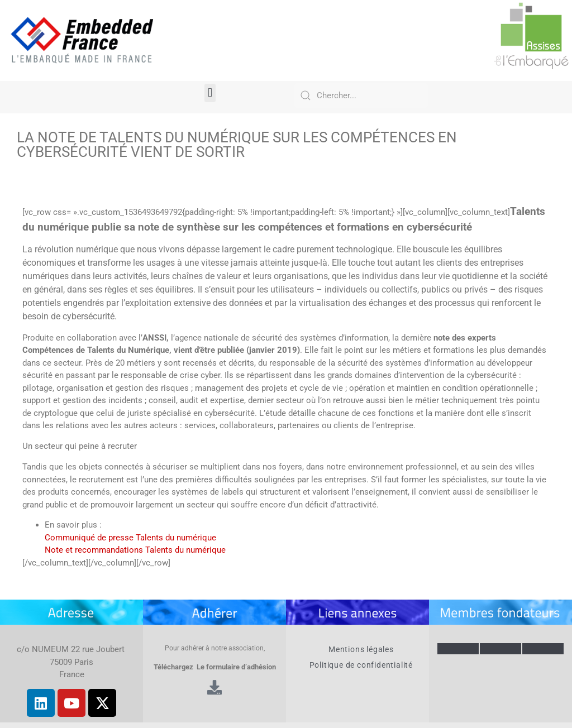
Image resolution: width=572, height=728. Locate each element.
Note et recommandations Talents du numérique (135, 550)
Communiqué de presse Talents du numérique (130, 538)
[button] (210, 93)
